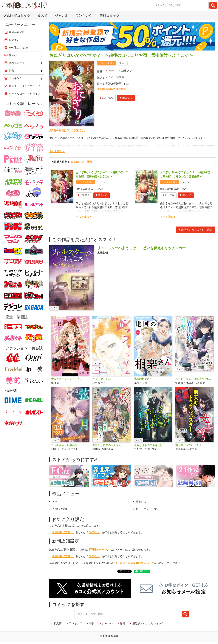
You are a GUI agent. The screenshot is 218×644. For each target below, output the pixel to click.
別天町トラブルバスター (190, 445)
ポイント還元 (108, 63)
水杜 (111, 71)
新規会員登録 (17, 32)
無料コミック (109, 15)
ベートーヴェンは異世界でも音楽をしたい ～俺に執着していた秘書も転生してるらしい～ (194, 379)
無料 (123, 624)
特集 (92, 624)
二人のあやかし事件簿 (64, 445)
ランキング (84, 15)
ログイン (94, 532)
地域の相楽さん (143, 379)
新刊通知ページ (98, 550)
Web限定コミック (17, 15)
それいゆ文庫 (116, 77)
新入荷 (43, 15)
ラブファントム (102, 379)
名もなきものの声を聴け (148, 445)
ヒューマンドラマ (146, 509)
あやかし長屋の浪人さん (107, 445)
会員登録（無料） (62, 532)
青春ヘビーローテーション (67, 379)
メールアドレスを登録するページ (134, 563)
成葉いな (126, 71)
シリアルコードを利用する (25, 94)
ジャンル (61, 15)
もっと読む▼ (57, 151)
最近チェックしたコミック (148, 624)
